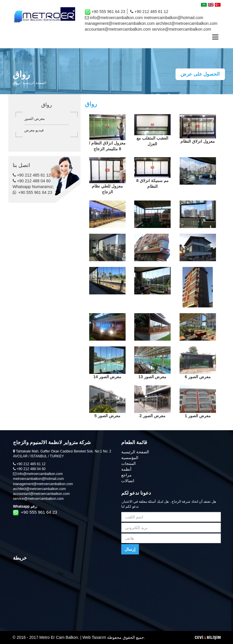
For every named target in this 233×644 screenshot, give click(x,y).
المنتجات (128, 463)
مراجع (126, 475)
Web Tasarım (94, 637)
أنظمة (126, 469)
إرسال (130, 549)
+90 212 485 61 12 (149, 12)
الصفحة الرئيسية (34, 83)
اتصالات (128, 481)
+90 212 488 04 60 (32, 181)
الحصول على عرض (200, 74)
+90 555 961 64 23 (105, 12)
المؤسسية (130, 458)
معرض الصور (35, 119)
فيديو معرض (34, 130)
